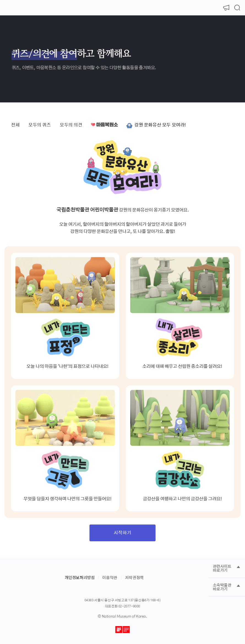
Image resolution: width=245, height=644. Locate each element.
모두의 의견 (71, 125)
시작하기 (122, 533)
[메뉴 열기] (8, 8)
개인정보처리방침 (80, 578)
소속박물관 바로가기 (222, 587)
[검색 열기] (237, 8)
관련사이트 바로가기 (222, 569)
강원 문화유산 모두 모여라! (160, 125)
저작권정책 (134, 578)
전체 (15, 125)
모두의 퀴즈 (40, 125)
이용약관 (110, 578)
